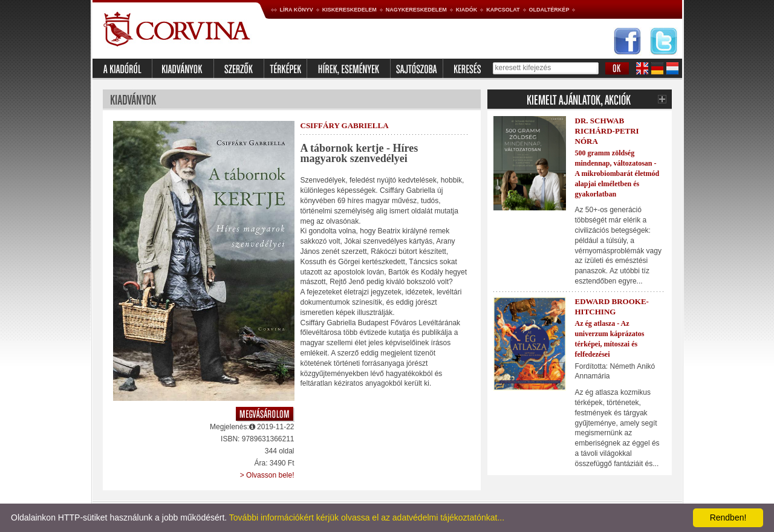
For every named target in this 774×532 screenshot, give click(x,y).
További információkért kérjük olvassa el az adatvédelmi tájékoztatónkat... (367, 517)
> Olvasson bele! (267, 475)
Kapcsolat (503, 10)
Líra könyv (297, 10)
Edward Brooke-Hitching (612, 307)
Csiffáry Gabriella (345, 125)
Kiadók (467, 10)
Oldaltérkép (549, 10)
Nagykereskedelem (416, 10)
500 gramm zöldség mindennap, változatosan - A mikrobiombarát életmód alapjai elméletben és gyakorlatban (617, 173)
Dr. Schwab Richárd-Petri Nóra (607, 131)
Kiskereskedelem (350, 10)
